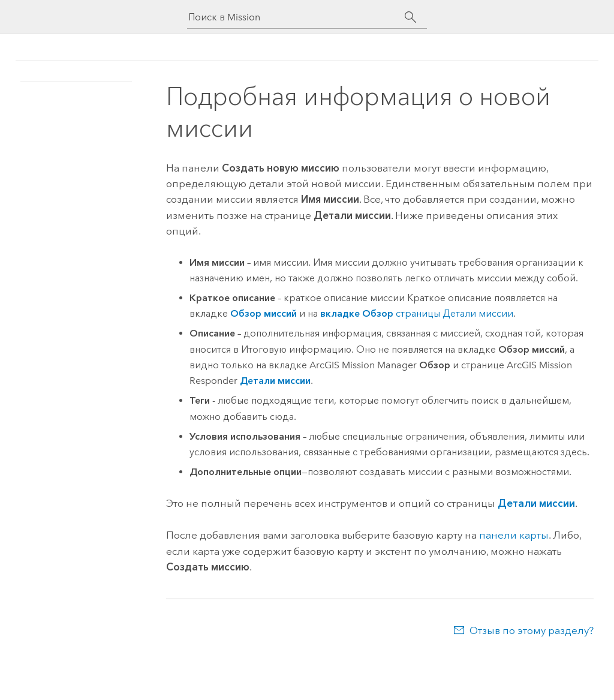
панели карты (514, 535)
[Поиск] (410, 17)
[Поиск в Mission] (296, 17)
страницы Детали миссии (417, 313)
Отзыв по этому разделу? (532, 630)
